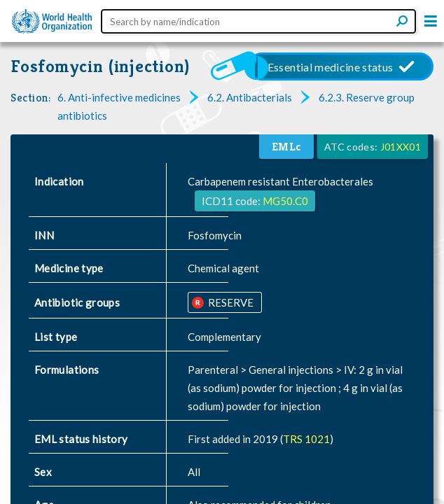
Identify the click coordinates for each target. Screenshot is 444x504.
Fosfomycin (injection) (100, 66)
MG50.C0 (285, 201)
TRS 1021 (306, 439)
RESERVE (230, 302)
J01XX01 (401, 147)
